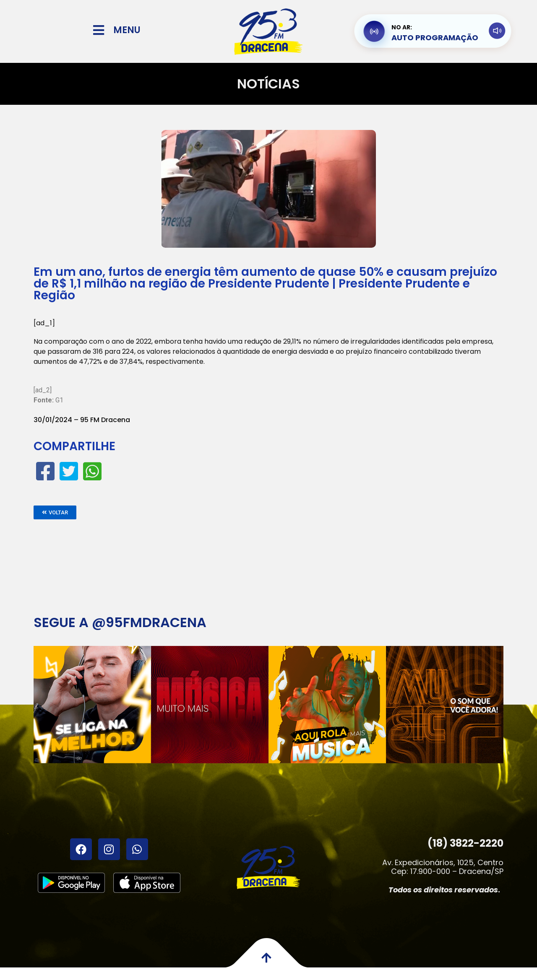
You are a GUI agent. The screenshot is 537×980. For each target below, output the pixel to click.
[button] (55, 512)
